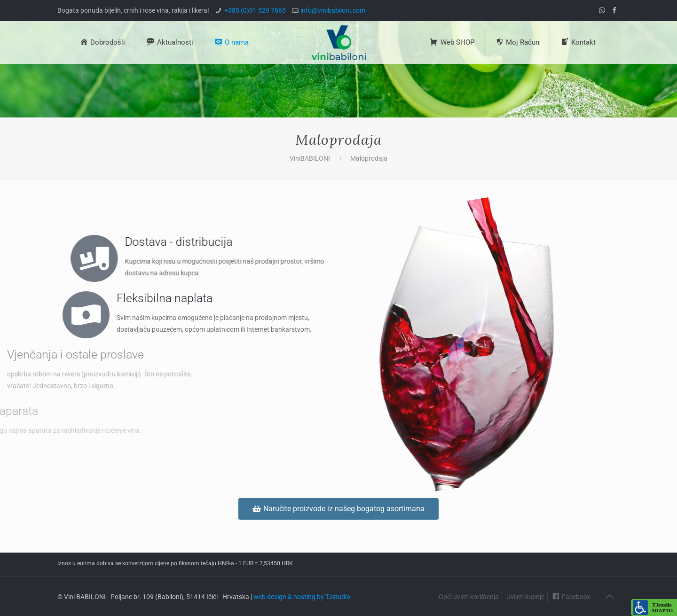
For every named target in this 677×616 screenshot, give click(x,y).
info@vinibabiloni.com (333, 10)
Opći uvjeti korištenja (469, 597)
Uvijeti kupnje (525, 597)
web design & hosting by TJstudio (302, 597)
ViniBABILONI (310, 158)
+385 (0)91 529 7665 (255, 10)
